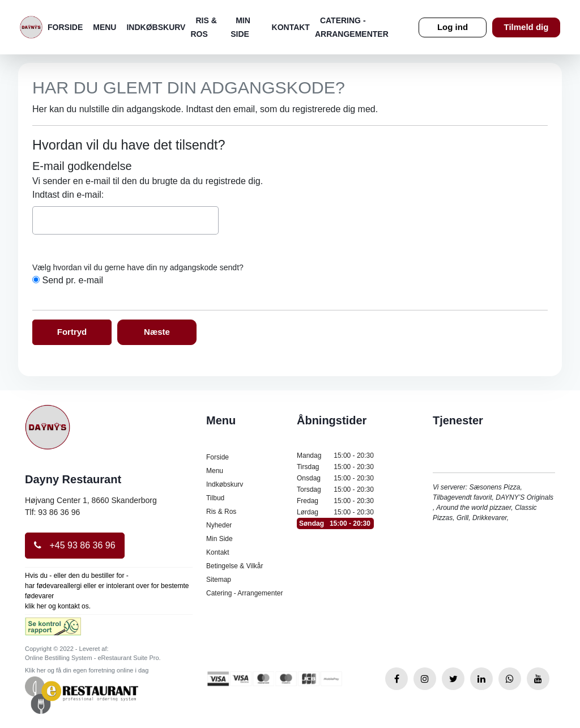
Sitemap (219, 580)
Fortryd (72, 332)
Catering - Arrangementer (244, 593)
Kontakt (291, 27)
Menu (105, 27)
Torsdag (335, 489)
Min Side (219, 539)
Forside (65, 27)
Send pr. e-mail (72, 280)
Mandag (335, 455)
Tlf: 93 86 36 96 (52, 512)
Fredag (335, 501)
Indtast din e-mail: (68, 195)
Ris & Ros (221, 512)
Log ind (453, 27)
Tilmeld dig (526, 27)
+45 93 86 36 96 (75, 545)
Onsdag (335, 478)
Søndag (335, 523)
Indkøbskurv (156, 27)
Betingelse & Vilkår (235, 566)
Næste (157, 332)
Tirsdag (335, 467)
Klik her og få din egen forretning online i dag (87, 670)
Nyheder (219, 525)
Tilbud (215, 498)
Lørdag (335, 512)
